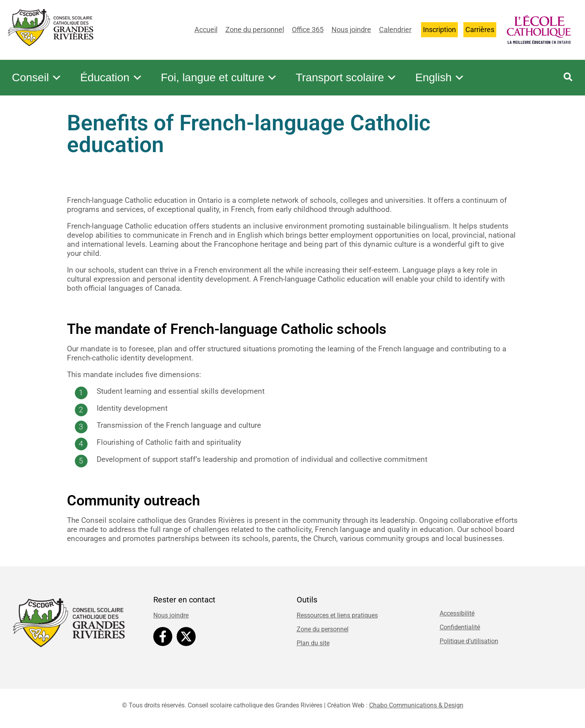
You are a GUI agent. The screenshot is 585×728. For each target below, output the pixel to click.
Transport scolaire (346, 78)
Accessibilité (457, 613)
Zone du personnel (255, 30)
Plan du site (313, 643)
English (440, 78)
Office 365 (308, 30)
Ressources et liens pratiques (337, 615)
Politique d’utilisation (469, 641)
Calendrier (395, 30)
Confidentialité (460, 627)
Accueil (206, 30)
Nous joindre (351, 30)
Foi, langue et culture (219, 78)
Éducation (111, 78)
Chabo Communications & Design (416, 705)
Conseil (37, 78)
